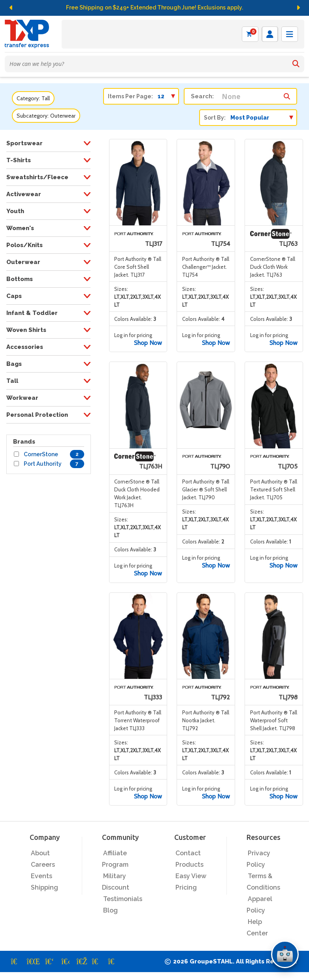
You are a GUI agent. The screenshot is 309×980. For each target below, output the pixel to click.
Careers (43, 865)
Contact (188, 853)
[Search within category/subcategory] (287, 94)
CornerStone (41, 454)
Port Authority (43, 464)
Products (189, 865)
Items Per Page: (130, 96)
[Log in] (270, 34)
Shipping (44, 887)
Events (41, 876)
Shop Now (148, 343)
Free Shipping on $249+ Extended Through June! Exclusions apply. (154, 7)
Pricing (186, 887)
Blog (110, 910)
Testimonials (123, 899)
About (40, 853)
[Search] (296, 64)
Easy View (191, 876)
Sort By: (215, 118)
